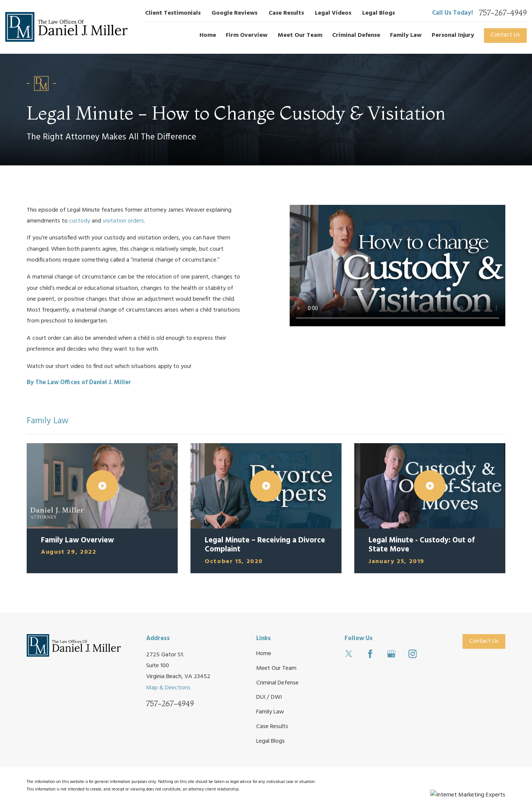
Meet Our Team (276, 668)
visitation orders (123, 221)
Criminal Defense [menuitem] (356, 35)
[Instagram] (413, 654)
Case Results (286, 13)
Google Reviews (234, 13)
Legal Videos (333, 13)
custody (80, 221)
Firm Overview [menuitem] (247, 35)
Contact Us (505, 35)
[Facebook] (370, 654)
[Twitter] (349, 654)
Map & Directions (168, 688)
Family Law (270, 712)
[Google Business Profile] (391, 654)
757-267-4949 (503, 13)
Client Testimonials (173, 13)
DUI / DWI (269, 697)
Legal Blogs (379, 13)
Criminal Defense (277, 683)
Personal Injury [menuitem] (453, 35)
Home (264, 654)
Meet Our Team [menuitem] (300, 35)
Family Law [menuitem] (406, 35)
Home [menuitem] (208, 35)
